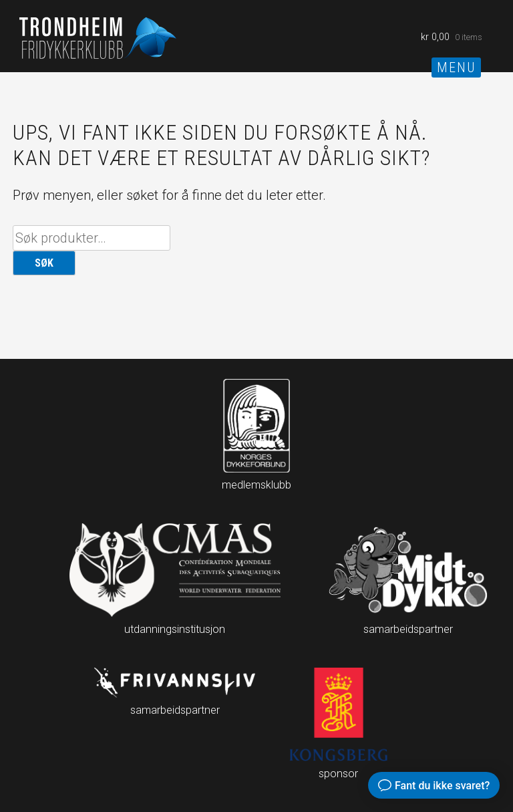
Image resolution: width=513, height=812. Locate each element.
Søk (44, 263)
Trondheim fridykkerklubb (100, 37)
